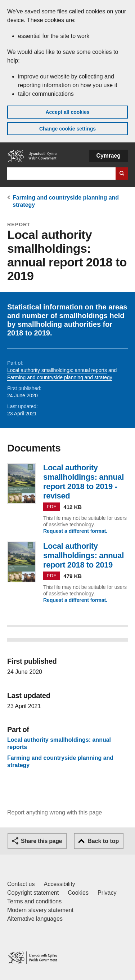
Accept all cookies (67, 112)
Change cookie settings (67, 129)
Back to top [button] (103, 841)
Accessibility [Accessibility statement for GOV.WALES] (59, 884)
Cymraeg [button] (109, 156)
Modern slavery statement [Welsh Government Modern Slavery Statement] (40, 910)
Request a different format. (75, 531)
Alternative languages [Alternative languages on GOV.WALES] (35, 919)
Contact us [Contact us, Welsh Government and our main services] (21, 884)
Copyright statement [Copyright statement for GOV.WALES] (33, 893)
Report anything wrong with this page (55, 812)
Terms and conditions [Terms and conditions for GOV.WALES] (34, 901)
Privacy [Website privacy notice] (107, 893)
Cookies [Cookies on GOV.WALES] (78, 893)
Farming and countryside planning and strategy (60, 377)
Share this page (41, 841)
